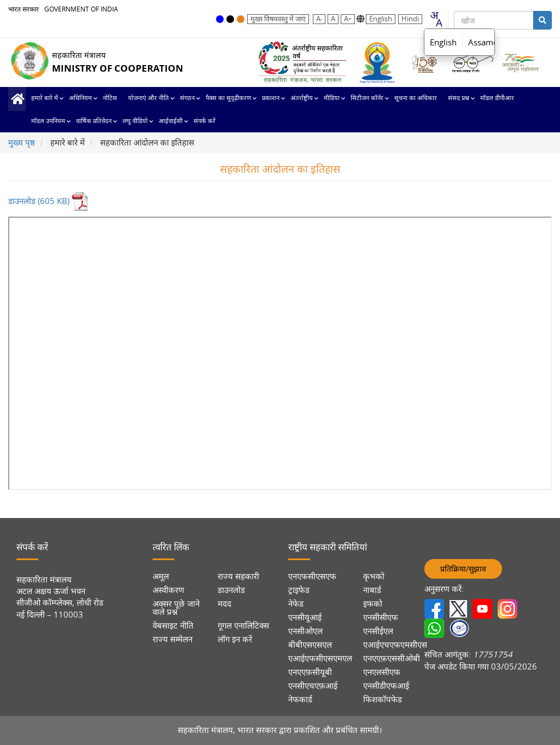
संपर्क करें (205, 121)
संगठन (187, 98)
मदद (224, 604)
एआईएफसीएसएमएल (320, 658)
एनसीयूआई (305, 617)
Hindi (410, 19)
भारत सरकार (24, 9)
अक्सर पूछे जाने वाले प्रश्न (176, 608)
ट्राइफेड (299, 590)
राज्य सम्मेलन (173, 639)
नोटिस (110, 98)
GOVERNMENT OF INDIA (81, 9)
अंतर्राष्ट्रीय (302, 98)
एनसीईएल (378, 631)
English (381, 19)
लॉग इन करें (235, 639)
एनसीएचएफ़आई (313, 686)
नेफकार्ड (300, 699)
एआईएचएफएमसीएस (395, 645)
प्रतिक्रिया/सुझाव (463, 569)
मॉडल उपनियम (48, 121)
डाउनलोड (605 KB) (48, 201)
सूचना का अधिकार (416, 98)
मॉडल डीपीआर (497, 98)
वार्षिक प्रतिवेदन (94, 121)
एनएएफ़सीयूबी (310, 672)
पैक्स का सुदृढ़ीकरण (228, 98)
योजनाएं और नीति (148, 98)
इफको (373, 604)
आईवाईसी (171, 121)
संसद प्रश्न (459, 98)
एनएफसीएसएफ (312, 576)
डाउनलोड (231, 590)
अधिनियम (80, 98)
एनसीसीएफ (381, 617)
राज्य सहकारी (238, 576)
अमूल (161, 576)
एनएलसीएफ (382, 672)
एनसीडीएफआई (386, 686)
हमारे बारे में (45, 98)
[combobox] (436, 19)
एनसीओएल (305, 631)
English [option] (443, 42)
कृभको (374, 576)
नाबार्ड (372, 590)
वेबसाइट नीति (173, 625)
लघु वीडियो (135, 121)
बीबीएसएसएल (310, 645)
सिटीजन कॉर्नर (367, 98)
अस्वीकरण (168, 590)
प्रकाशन (271, 98)
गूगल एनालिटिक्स (243, 625)
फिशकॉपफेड (383, 699)
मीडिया (332, 98)
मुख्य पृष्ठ (17, 99)
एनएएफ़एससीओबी (392, 658)
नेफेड (296, 604)
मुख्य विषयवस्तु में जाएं (278, 19)
